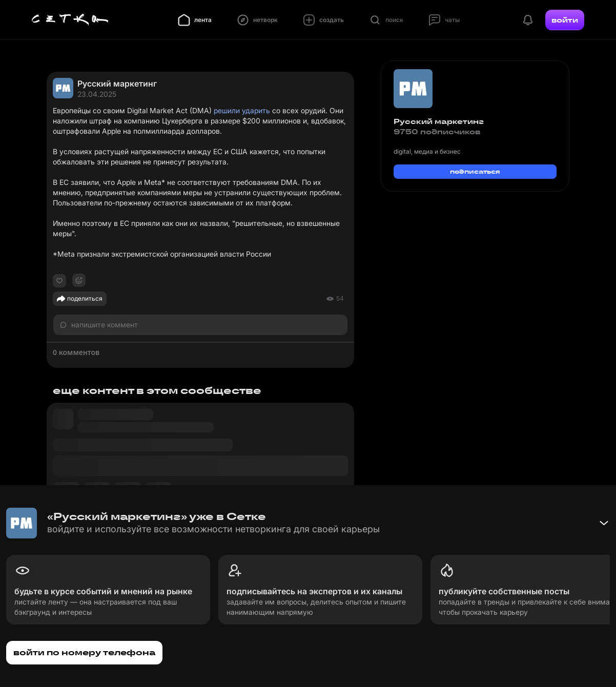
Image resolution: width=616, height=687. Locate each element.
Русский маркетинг (117, 84)
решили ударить (242, 110)
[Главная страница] (70, 20)
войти (565, 20)
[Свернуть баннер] (604, 523)
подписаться (475, 171)
